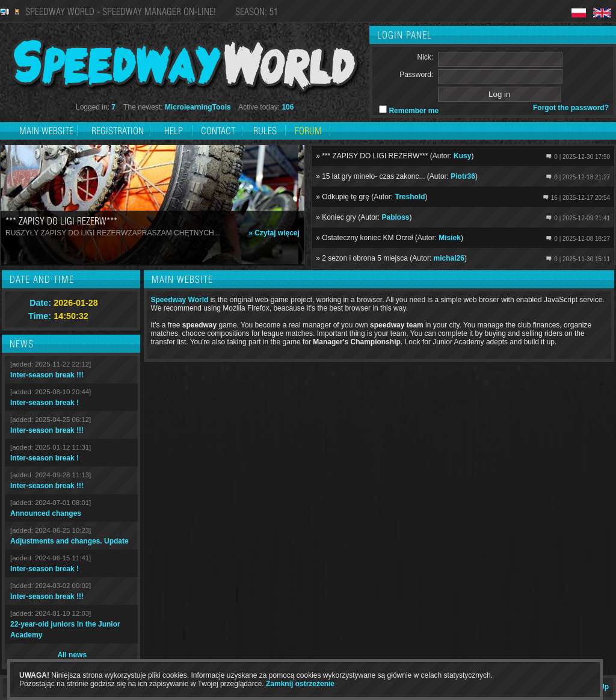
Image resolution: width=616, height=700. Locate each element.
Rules (265, 131)
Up (604, 687)
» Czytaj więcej (274, 233)
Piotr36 (463, 176)
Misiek (450, 238)
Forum (308, 131)
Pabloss (396, 217)
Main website (46, 131)
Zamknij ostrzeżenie (300, 684)
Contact (218, 131)
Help (174, 131)
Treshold (410, 197)
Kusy (462, 156)
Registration (119, 131)
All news (72, 655)
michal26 (449, 258)
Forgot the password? (571, 108)
